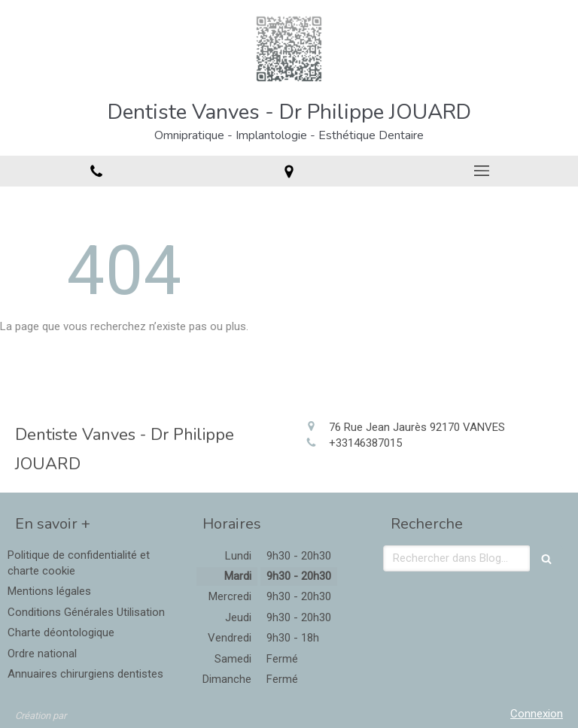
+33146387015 (365, 443)
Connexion (537, 714)
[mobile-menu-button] (482, 171)
